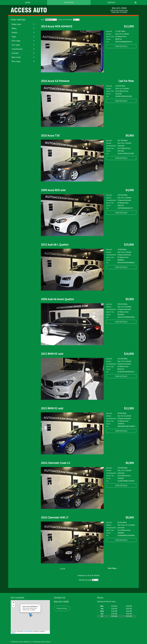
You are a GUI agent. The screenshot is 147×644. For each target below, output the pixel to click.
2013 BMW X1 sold (52, 408)
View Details (121, 46)
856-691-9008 (119, 8)
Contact (111, 2)
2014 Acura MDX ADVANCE (57, 26)
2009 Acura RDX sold (53, 190)
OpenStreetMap (28, 631)
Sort (43, 20)
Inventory (69, 2)
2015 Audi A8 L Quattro (55, 245)
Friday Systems (46, 642)
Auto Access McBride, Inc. (24, 642)
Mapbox (13, 633)
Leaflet (14, 631)
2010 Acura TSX (50, 135)
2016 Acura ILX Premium (55, 81)
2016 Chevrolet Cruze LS (55, 463)
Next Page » (113, 568)
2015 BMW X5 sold (52, 354)
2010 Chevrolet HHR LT (55, 517)
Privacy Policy (62, 608)
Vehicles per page (65, 20)
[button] (30, 615)
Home (28, 2)
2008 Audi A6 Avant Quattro (57, 299)
